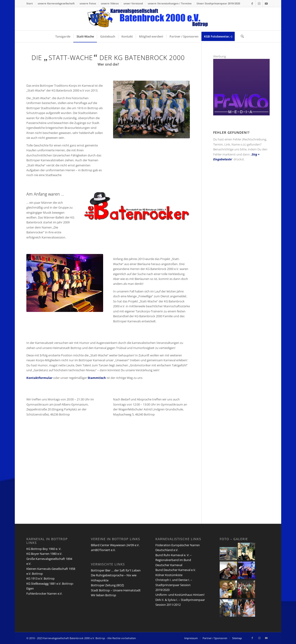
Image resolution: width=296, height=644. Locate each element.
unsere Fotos (88, 3)
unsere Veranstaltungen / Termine (170, 3)
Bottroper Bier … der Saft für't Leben (116, 570)
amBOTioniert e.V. (103, 550)
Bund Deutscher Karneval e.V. (176, 570)
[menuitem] (31, 3)
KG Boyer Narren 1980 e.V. (44, 554)
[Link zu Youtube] (266, 3)
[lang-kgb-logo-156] (148, 19)
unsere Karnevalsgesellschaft (56, 3)
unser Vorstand (133, 3)
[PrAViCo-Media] (241, 114)
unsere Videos (110, 3)
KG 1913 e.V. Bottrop (40, 578)
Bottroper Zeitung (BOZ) (107, 585)
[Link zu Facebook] (252, 3)
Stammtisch (97, 378)
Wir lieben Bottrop (103, 595)
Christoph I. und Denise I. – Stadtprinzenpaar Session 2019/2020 (174, 585)
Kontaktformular (39, 378)
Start (30, 3)
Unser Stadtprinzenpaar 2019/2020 (218, 3)
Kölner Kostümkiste (169, 575)
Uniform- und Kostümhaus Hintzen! (180, 595)
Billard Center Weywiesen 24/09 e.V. (115, 545)
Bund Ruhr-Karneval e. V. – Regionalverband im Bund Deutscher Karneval (174, 560)
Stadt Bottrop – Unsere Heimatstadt (116, 590)
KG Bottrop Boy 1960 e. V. (44, 549)
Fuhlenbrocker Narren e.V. (44, 593)
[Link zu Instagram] (259, 3)
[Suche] (241, 36)
